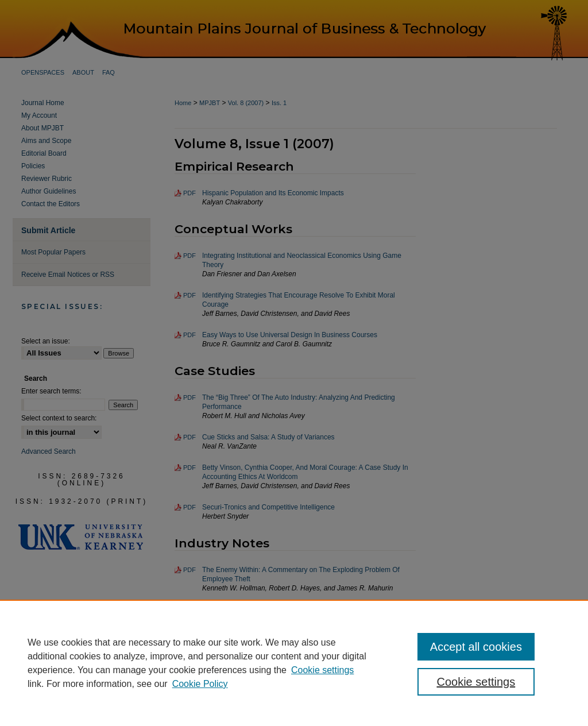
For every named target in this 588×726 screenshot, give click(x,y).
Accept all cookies (476, 647)
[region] (294, 663)
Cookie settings (322, 670)
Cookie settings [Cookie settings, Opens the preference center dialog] (476, 682)
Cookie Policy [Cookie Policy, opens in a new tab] (200, 684)
